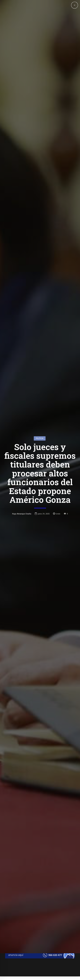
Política (40, 396)
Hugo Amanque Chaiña (22, 472)
